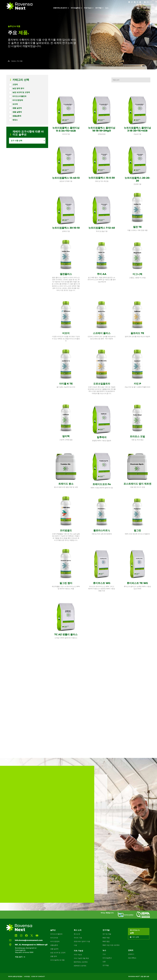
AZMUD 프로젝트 (80, 966)
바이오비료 (54, 938)
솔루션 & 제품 (14, 26)
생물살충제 (54, 945)
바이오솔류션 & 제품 (57, 960)
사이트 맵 (27, 976)
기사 (104, 954)
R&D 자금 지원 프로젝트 (111, 945)
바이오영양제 (55, 941)
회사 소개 (78, 930)
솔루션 (53, 930)
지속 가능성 (78, 951)
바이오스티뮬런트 (56, 934)
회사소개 (77, 934)
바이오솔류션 (107, 958)
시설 (75, 945)
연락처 (131, 950)
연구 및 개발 (107, 934)
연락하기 (131, 954)
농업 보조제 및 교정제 (58, 953)
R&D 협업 (106, 941)
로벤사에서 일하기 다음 (82, 941)
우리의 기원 (78, 938)
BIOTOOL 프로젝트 (81, 962)
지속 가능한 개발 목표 (81, 958)
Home (13, 61)
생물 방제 (54, 956)
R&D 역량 (106, 938)
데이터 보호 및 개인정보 (15, 976)
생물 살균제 (54, 949)
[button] (138, 8)
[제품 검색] (131, 80)
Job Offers (132, 958)
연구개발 (106, 930)
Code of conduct (38, 976)
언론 (104, 962)
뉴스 (104, 950)
